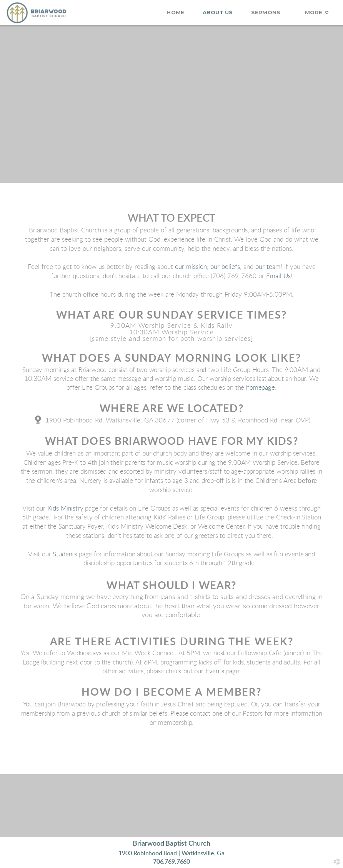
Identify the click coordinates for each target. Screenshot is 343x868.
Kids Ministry (65, 508)
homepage (261, 388)
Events (215, 671)
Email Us (278, 276)
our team (268, 267)
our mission (191, 267)
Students (65, 554)
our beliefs (225, 267)
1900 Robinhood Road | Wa (171, 853)
